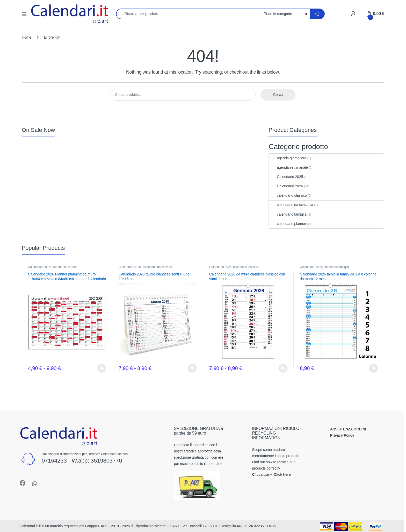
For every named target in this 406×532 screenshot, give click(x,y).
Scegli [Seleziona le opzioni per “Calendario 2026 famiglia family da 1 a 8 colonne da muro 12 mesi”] (374, 368)
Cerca (278, 95)
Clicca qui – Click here (271, 474)
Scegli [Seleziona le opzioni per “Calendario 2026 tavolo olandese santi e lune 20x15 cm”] (192, 368)
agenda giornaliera (288, 158)
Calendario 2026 (286, 186)
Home (27, 37)
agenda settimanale (288, 167)
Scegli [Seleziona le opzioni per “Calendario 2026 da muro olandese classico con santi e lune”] (283, 368)
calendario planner (288, 224)
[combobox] (189, 14)
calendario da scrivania (291, 205)
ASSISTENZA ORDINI (348, 429)
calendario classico (288, 195)
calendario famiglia (288, 214)
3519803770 (106, 461)
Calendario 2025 (286, 177)
